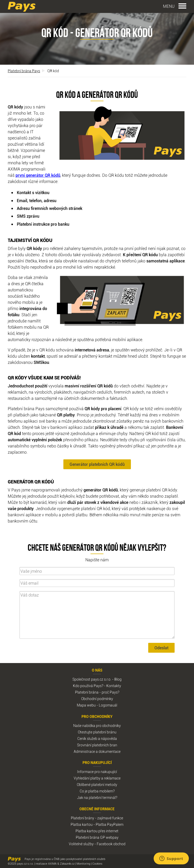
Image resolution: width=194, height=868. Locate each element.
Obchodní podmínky (97, 699)
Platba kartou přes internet (97, 831)
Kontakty (114, 686)
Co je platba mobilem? (97, 791)
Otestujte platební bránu (97, 732)
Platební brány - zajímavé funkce (97, 818)
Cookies (97, 863)
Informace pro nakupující (97, 772)
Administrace (84, 751)
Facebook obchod (111, 844)
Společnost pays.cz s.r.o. (92, 679)
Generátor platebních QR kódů (97, 464)
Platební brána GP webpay (97, 837)
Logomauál (108, 705)
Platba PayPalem (110, 824)
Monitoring (83, 863)
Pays (22, 7)
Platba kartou (82, 824)
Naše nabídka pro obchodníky (97, 726)
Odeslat (161, 648)
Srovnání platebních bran (97, 745)
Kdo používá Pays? (88, 686)
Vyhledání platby (87, 778)
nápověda (109, 738)
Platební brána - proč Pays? (97, 692)
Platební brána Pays (24, 71)
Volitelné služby (81, 844)
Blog (118, 679)
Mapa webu (86, 705)
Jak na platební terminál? (97, 797)
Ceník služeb (87, 738)
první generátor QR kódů (38, 175)
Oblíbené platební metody (97, 785)
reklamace (112, 778)
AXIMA (52, 863)
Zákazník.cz (67, 863)
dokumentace (110, 751)
